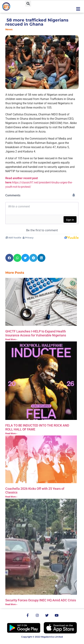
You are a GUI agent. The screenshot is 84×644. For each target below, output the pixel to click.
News (9, 29)
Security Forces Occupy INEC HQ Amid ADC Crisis (41, 600)
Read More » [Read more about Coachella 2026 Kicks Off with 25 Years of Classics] (11, 497)
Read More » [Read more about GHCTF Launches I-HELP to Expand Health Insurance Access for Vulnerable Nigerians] (11, 339)
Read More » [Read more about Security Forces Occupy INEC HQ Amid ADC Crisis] (11, 604)
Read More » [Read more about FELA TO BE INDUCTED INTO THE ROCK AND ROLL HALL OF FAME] (11, 434)
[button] (28, 4)
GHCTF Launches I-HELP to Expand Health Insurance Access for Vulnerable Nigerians (36, 333)
